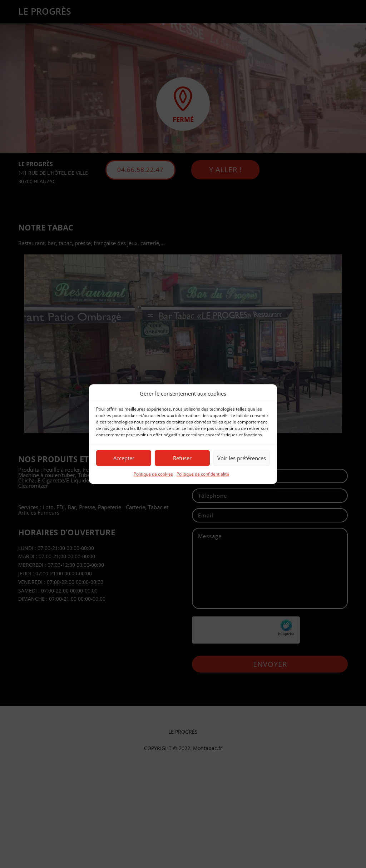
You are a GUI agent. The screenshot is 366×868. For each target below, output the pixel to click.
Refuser (182, 458)
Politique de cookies (153, 474)
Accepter (124, 458)
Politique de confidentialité (203, 474)
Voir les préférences (242, 458)
